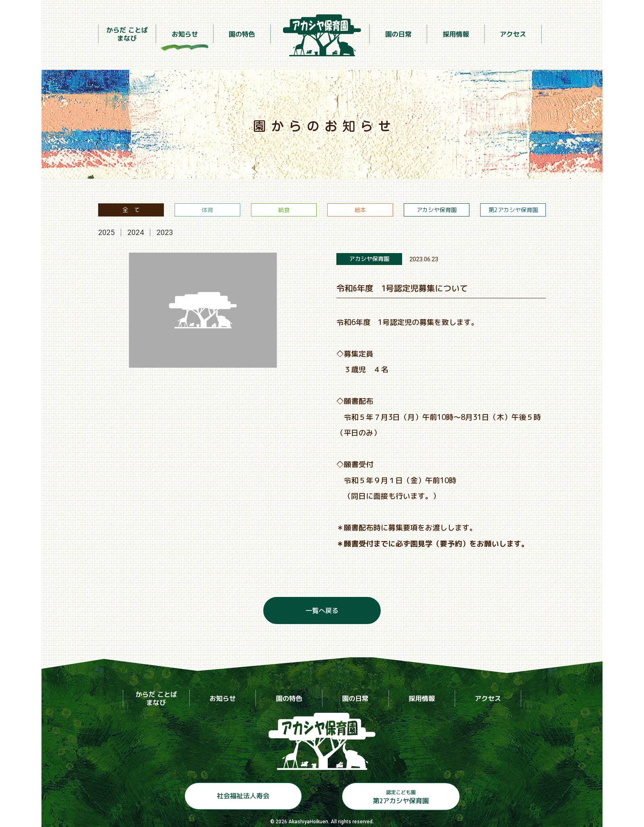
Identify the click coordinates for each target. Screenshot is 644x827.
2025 (106, 232)
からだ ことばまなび (127, 34)
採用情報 (455, 34)
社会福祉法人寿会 (243, 796)
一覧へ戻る (322, 610)
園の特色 (242, 34)
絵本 (360, 210)
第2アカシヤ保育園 (513, 210)
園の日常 (398, 34)
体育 (207, 210)
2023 (165, 232)
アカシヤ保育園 (437, 210)
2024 (136, 232)
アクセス (513, 34)
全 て (131, 210)
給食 (284, 210)
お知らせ (184, 34)
